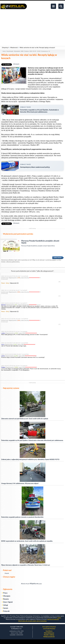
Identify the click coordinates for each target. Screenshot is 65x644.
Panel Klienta (49, 631)
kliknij (53, 246)
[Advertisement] (32, 29)
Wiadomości (14, 48)
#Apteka (33, 584)
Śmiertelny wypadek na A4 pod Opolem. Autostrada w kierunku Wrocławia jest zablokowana (32, 440)
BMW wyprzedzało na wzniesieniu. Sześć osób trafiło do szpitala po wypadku (27, 541)
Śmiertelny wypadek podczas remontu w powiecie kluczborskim (22, 517)
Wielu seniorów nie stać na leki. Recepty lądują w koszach (37, 48)
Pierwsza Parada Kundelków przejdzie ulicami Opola (36, 246)
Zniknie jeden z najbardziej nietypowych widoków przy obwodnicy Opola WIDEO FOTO (30, 460)
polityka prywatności (53, 619)
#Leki (28, 584)
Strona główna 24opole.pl (49, 627)
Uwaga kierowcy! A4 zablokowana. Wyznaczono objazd (20, 484)
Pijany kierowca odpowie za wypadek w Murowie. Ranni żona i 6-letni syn (26, 565)
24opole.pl (5, 48)
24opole (7, 573)
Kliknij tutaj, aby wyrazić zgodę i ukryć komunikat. (32, 621)
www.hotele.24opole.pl (49, 629)
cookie (59, 618)
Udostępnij (16, 64)
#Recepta (39, 584)
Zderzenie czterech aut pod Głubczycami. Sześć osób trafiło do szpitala (25, 419)
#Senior (23, 584)
